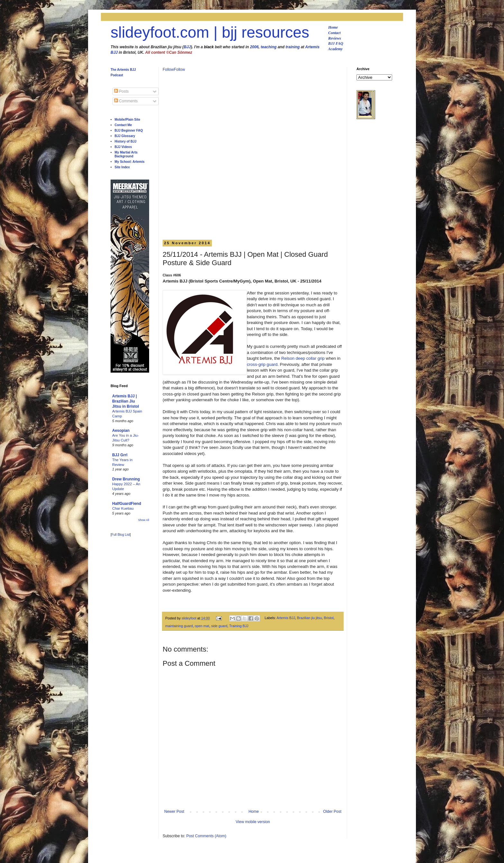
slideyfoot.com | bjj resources (210, 32)
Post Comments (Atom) (206, 836)
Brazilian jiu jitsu (309, 618)
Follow (168, 70)
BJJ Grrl (120, 455)
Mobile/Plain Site (127, 120)
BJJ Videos (123, 147)
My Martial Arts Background (126, 154)
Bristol (329, 618)
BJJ (187, 47)
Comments (126, 101)
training (292, 47)
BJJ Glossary (125, 136)
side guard (219, 626)
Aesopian (121, 431)
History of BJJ (126, 141)
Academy (335, 49)
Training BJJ (239, 626)
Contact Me (123, 125)
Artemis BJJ (286, 618)
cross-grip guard (262, 364)
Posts (121, 91)
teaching (269, 47)
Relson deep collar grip (303, 358)
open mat (202, 626)
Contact (334, 33)
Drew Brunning (126, 479)
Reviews (335, 38)
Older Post (332, 812)
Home (333, 27)
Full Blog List (121, 535)
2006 (254, 47)
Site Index (122, 167)
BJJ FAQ (336, 43)
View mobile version (253, 822)
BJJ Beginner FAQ (129, 130)
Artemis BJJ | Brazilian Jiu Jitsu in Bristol (126, 401)
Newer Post (174, 812)
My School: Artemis (130, 162)
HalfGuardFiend (127, 504)
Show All (144, 520)
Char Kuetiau (123, 508)
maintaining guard (179, 626)
